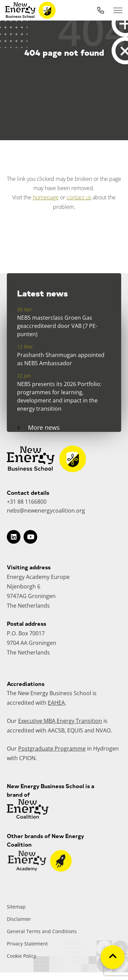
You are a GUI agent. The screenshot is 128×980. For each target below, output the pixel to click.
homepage (46, 197)
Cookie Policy (22, 956)
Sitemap (16, 907)
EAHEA (56, 703)
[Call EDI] (101, 10)
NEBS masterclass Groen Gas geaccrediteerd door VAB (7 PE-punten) (57, 326)
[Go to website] (40, 870)
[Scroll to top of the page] (113, 957)
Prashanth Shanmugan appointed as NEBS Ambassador (61, 359)
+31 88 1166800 (27, 502)
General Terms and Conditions (42, 931)
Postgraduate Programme (52, 749)
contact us (79, 197)
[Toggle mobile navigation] (118, 10)
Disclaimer (19, 919)
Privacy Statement (27, 944)
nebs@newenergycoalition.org (46, 511)
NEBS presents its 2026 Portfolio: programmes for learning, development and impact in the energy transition (59, 396)
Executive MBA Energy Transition (60, 721)
